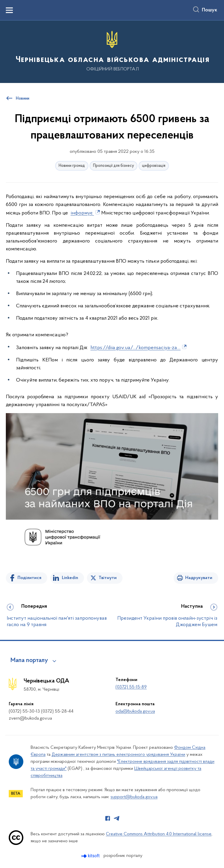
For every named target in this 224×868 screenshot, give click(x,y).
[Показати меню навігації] (9, 10)
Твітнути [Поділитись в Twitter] (108, 578)
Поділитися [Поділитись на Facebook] (29, 578)
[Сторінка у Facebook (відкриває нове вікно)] (108, 818)
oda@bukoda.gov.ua (135, 711)
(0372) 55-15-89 (131, 687)
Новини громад (72, 166)
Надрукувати (199, 578)
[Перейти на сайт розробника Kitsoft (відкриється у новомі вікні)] (91, 856)
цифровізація (154, 166)
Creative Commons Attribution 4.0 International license (159, 834)
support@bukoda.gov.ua (134, 797)
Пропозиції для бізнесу (113, 166)
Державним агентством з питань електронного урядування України (118, 755)
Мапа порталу (29, 661)
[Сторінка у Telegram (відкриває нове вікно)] (117, 818)
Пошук (210, 10)
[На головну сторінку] (112, 51)
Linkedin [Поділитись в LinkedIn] (70, 578)
